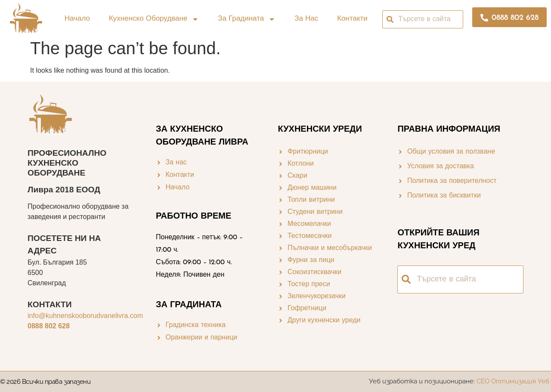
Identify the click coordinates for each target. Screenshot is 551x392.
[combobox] (423, 19)
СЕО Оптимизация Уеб (514, 381)
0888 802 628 (49, 326)
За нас (306, 19)
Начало (77, 19)
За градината (247, 19)
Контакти (352, 19)
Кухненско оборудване (154, 19)
